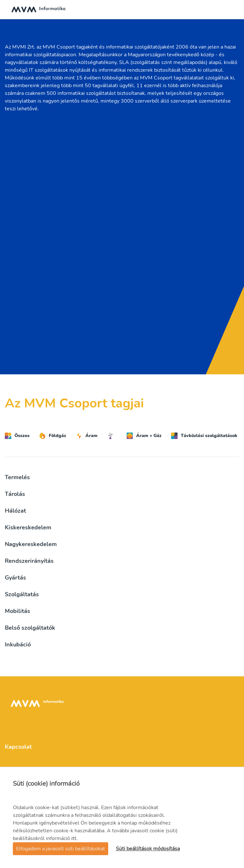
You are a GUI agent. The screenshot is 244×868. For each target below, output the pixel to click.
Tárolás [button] (15, 494)
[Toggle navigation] (232, 10)
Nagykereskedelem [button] (31, 544)
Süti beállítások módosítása (148, 849)
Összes (17, 436)
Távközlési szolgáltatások (204, 436)
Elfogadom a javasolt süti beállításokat (61, 849)
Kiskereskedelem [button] (28, 527)
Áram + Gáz (144, 436)
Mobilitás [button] (17, 611)
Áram (87, 436)
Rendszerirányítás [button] (29, 561)
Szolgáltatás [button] (22, 594)
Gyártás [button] (15, 578)
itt (74, 838)
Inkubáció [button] (18, 644)
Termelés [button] (17, 477)
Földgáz (53, 436)
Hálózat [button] (15, 511)
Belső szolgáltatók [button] (30, 628)
